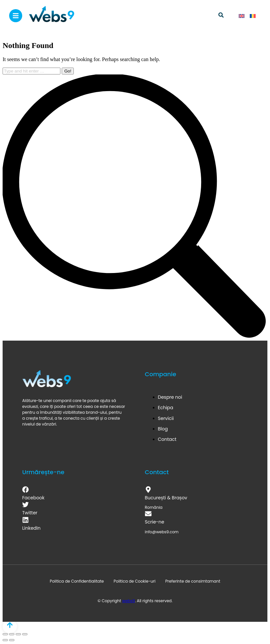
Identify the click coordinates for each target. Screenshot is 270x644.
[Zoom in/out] (25, 634)
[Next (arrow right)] (12, 640)
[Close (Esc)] (5, 634)
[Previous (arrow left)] (5, 640)
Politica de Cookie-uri (135, 581)
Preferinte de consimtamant (193, 581)
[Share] (12, 634)
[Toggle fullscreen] (18, 634)
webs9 (128, 601)
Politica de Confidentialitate (77, 581)
